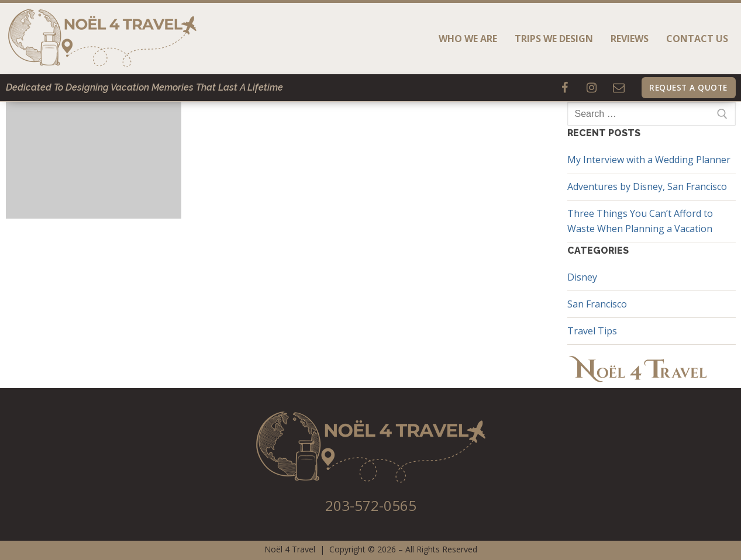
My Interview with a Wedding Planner (649, 160)
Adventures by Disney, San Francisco (647, 186)
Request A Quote (688, 87)
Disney (582, 277)
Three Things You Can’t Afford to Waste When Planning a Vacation (640, 221)
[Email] (619, 88)
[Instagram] (592, 88)
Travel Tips (592, 331)
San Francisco (597, 304)
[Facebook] (565, 88)
